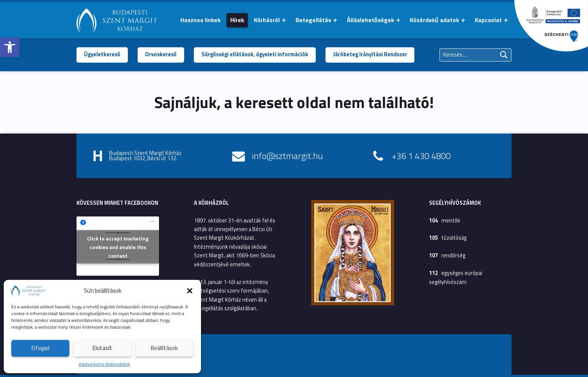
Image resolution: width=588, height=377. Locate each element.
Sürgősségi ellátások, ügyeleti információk (255, 54)
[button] (10, 47)
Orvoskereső (161, 54)
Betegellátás (313, 20)
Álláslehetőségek (370, 20)
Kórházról (267, 20)
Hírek (237, 20)
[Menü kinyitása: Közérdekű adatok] (463, 20)
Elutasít (102, 348)
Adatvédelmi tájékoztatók (104, 364)
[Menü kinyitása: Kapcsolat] (506, 20)
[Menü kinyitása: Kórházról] (284, 20)
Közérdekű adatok (434, 20)
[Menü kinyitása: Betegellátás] (335, 20)
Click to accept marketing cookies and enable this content (118, 247)
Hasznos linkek (200, 20)
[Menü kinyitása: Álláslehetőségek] (398, 20)
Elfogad (40, 348)
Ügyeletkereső (102, 54)
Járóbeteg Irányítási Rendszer (370, 54)
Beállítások (164, 348)
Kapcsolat (488, 20)
